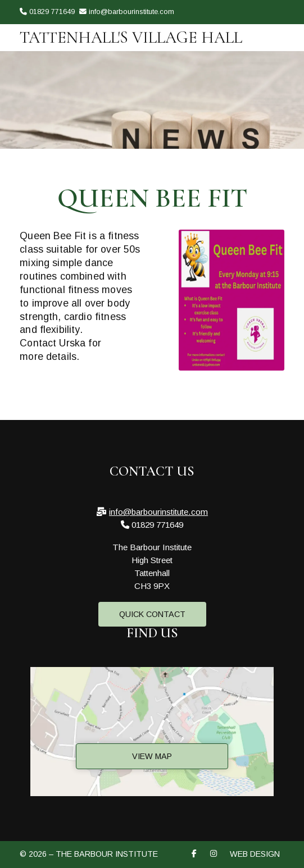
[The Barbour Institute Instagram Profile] (281, 29)
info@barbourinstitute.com (158, 512)
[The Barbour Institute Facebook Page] (267, 29)
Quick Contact (152, 614)
